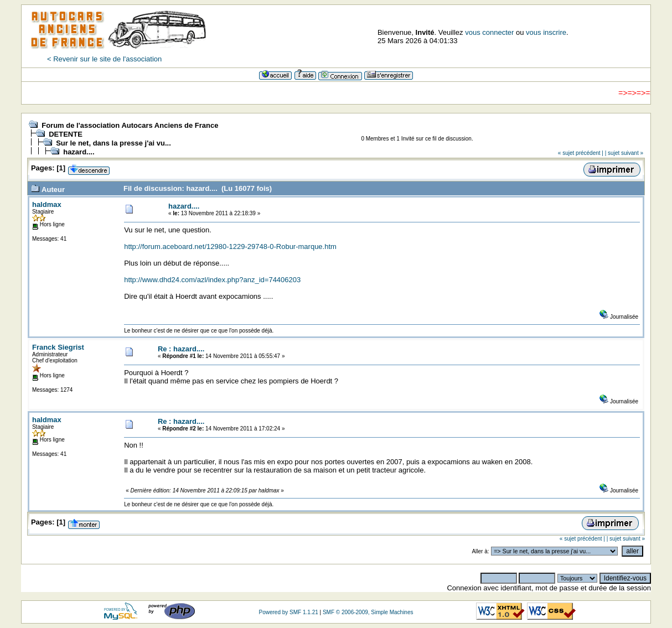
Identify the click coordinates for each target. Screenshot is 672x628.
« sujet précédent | (581, 153)
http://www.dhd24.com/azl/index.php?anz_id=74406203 (212, 280)
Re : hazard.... (181, 349)
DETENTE (66, 134)
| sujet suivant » (624, 153)
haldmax (47, 204)
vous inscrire (546, 32)
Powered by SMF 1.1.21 (288, 612)
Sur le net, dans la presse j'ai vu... (113, 143)
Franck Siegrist (58, 347)
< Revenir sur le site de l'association (104, 59)
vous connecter (489, 32)
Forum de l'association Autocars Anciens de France (130, 125)
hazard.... (79, 152)
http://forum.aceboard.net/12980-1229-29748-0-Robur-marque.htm (230, 246)
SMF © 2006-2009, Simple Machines (368, 612)
